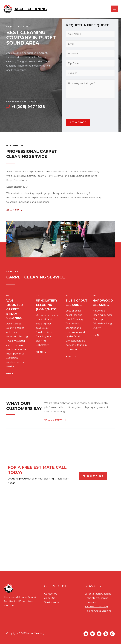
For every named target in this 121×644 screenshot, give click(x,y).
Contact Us (51, 594)
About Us (50, 598)
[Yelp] (106, 634)
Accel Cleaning (31, 9)
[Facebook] (86, 634)
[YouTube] (99, 634)
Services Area (52, 602)
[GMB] (112, 634)
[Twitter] (92, 634)
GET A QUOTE (78, 122)
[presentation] (90, 108)
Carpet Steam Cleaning (98, 594)
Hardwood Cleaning (96, 607)
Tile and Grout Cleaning (98, 611)
